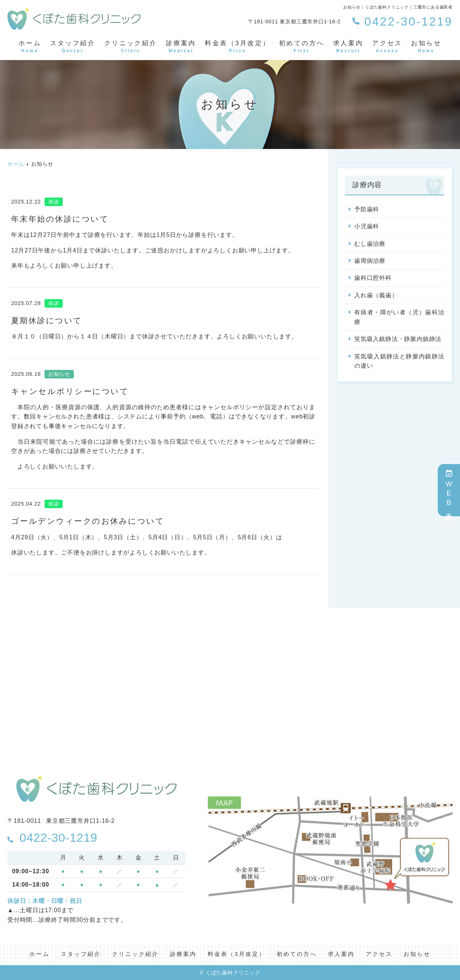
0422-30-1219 (55, 837)
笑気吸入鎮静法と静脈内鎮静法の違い (399, 362)
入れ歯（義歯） (376, 296)
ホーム (30, 47)
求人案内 (348, 47)
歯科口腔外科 (373, 278)
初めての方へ (302, 47)
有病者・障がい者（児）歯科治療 (399, 317)
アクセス (387, 47)
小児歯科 (367, 226)
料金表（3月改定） (237, 47)
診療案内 (181, 47)
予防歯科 (367, 209)
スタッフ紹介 (73, 47)
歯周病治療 (370, 261)
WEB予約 (449, 490)
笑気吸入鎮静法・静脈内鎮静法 (398, 339)
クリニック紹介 (131, 47)
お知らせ (426, 47)
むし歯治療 (370, 244)
